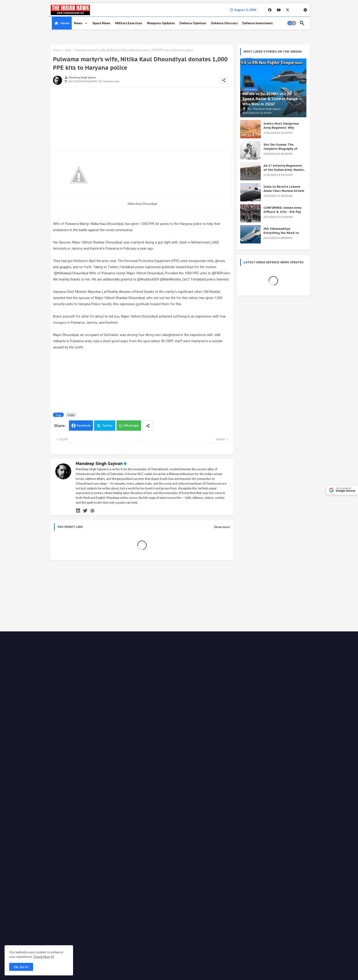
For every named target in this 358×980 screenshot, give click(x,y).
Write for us (203, 781)
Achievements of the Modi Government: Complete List (265, 669)
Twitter (107, 425)
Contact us (117, 781)
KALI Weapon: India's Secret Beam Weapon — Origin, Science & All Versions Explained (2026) (270, 651)
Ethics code (258, 781)
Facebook (84, 425)
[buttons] (270, 10)
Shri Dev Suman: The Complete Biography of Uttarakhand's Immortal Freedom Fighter (282, 151)
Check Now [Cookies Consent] (42, 957)
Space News (101, 23)
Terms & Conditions (130, 785)
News (79, 23)
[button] (292, 23)
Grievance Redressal (161, 785)
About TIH (135, 781)
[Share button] (148, 426)
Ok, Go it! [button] (21, 967)
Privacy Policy (155, 781)
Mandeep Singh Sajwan (99, 463)
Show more (222, 527)
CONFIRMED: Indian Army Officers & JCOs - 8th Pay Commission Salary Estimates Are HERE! (282, 214)
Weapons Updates (161, 23)
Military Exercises (129, 23)
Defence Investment (258, 23)
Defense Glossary (224, 23)
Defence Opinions (193, 23)
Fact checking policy (283, 781)
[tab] (62, 23)
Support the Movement (231, 781)
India (68, 50)
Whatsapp (131, 425)
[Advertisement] (87, 120)
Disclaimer (106, 785)
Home (65, 23)
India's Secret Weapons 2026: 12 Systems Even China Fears (270, 688)
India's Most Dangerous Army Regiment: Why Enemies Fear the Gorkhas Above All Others (283, 130)
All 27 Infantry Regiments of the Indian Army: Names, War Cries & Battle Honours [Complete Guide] (284, 172)
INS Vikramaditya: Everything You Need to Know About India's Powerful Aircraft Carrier (282, 235)
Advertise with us (180, 781)
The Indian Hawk (71, 781)
